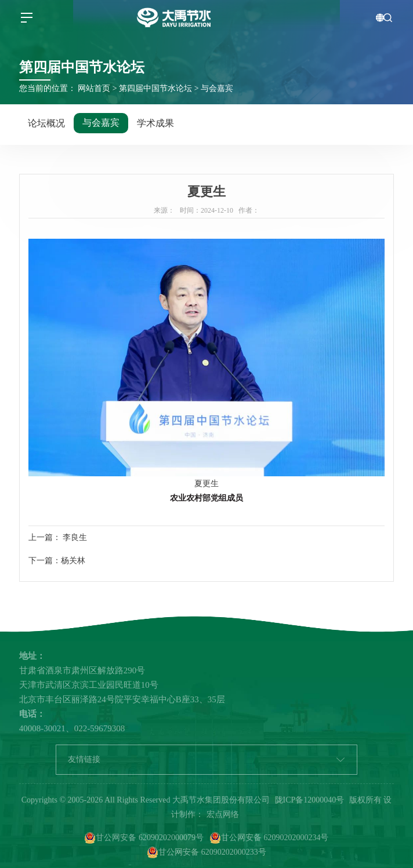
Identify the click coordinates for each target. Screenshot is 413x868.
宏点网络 (223, 814)
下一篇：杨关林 (57, 561)
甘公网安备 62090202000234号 (269, 838)
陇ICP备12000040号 (310, 800)
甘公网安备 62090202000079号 (144, 838)
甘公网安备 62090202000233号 (206, 852)
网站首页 (94, 88)
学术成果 (155, 123)
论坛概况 (46, 123)
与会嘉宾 (217, 88)
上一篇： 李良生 (58, 537)
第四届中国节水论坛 (155, 88)
